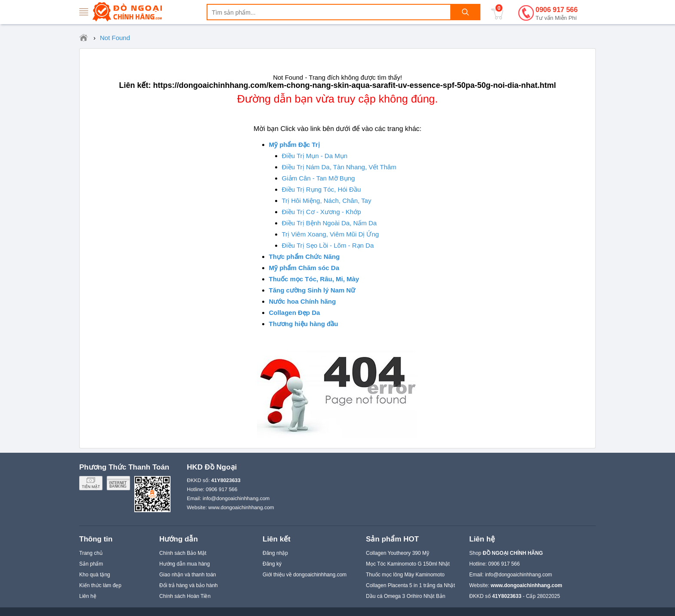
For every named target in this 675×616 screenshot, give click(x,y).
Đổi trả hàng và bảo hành (189, 585)
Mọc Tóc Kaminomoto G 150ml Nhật (408, 564)
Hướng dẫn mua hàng (184, 564)
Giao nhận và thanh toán (188, 575)
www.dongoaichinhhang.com (241, 507)
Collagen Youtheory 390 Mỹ (398, 553)
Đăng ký (272, 564)
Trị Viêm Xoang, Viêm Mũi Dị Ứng (331, 234)
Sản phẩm (91, 564)
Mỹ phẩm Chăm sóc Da (304, 268)
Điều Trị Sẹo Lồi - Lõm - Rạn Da (328, 245)
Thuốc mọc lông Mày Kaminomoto (405, 575)
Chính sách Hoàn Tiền (185, 596)
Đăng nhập (275, 553)
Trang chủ (91, 553)
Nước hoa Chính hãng (303, 301)
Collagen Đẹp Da (295, 313)
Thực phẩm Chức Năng (305, 257)
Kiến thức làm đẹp (100, 585)
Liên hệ (88, 596)
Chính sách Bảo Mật (183, 553)
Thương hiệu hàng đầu (304, 324)
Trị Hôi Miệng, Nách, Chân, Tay (327, 201)
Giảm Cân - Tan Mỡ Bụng (319, 178)
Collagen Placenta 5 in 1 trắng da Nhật (410, 585)
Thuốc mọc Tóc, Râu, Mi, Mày (314, 279)
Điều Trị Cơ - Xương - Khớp (322, 212)
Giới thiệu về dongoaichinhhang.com (305, 575)
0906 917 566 (557, 14)
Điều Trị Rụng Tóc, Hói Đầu (322, 189)
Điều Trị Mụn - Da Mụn (315, 156)
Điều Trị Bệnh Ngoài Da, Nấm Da (330, 223)
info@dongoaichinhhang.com (236, 498)
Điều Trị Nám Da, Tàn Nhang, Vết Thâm (339, 167)
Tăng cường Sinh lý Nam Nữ (312, 290)
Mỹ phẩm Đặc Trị (294, 145)
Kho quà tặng (95, 575)
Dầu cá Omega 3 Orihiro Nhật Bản (406, 596)
